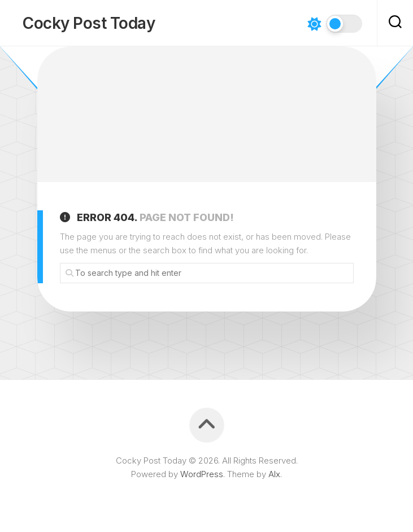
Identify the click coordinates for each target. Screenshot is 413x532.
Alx (274, 474)
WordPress (202, 474)
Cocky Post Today (89, 23)
